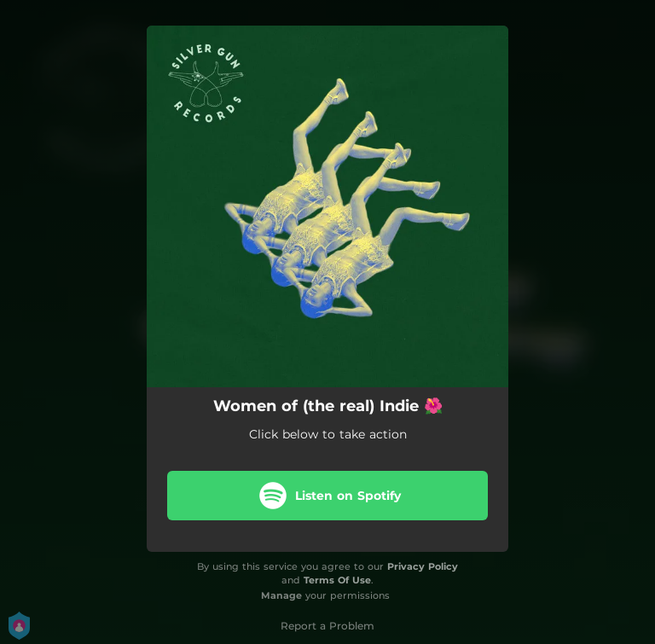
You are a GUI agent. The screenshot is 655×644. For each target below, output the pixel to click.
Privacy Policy (423, 566)
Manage (281, 595)
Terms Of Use (337, 580)
